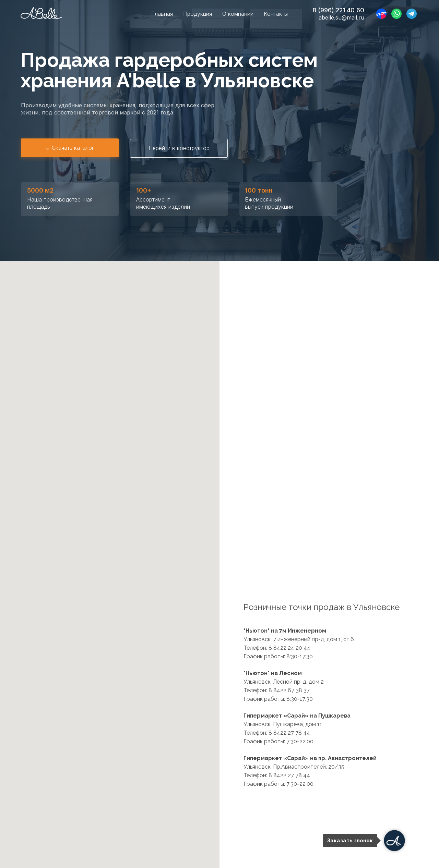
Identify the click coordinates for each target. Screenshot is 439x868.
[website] (381, 14)
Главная (162, 14)
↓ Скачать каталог (70, 148)
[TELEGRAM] (412, 14)
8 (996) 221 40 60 (338, 10)
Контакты (276, 14)
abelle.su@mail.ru (341, 17)
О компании (238, 14)
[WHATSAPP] (396, 14)
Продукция (198, 14)
